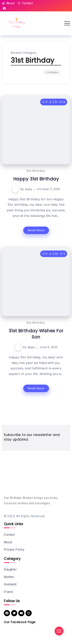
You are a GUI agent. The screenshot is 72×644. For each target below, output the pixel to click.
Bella (29, 189)
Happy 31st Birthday (36, 179)
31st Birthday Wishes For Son (36, 334)
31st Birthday (36, 171)
